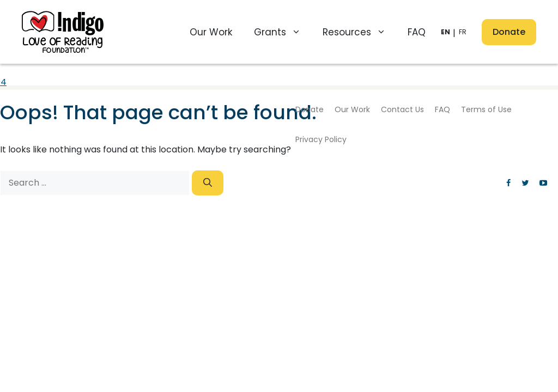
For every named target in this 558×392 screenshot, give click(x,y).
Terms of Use (486, 109)
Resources (360, 32)
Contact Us (402, 109)
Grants (283, 32)
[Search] (208, 183)
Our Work (211, 32)
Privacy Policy (321, 139)
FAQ (417, 32)
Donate (509, 32)
